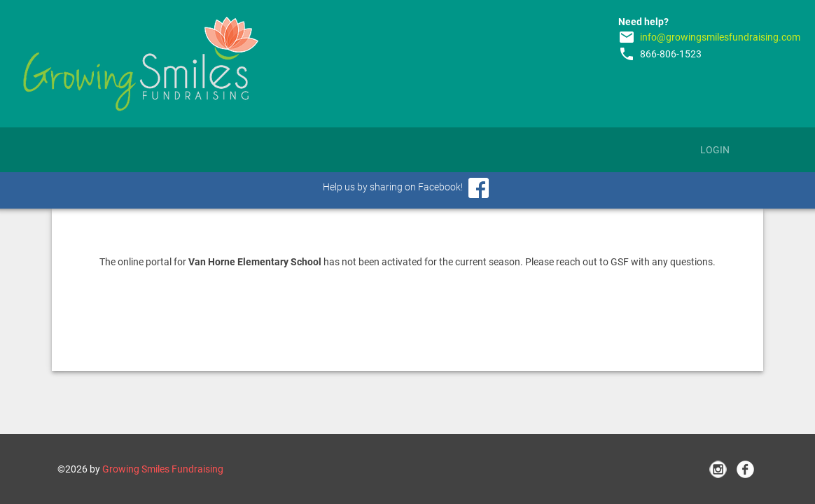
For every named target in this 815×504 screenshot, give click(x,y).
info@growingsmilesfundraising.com (720, 37)
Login (715, 150)
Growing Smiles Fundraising (163, 469)
